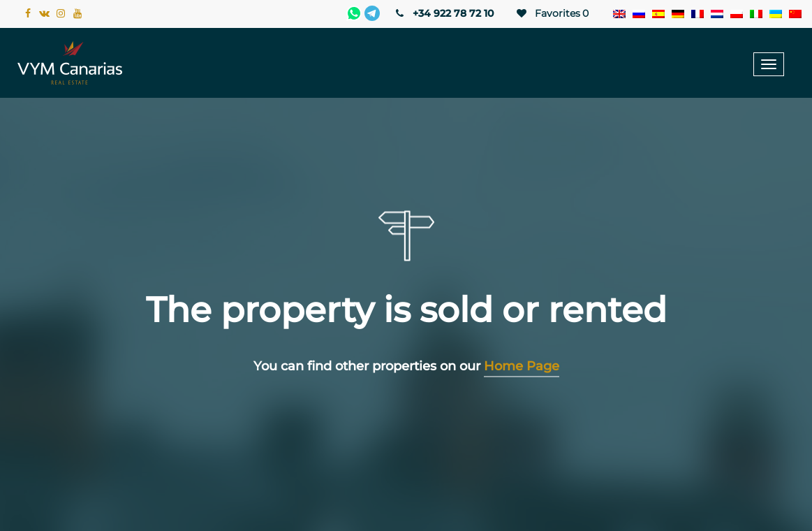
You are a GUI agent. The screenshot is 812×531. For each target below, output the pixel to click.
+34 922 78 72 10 (444, 13)
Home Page (522, 366)
